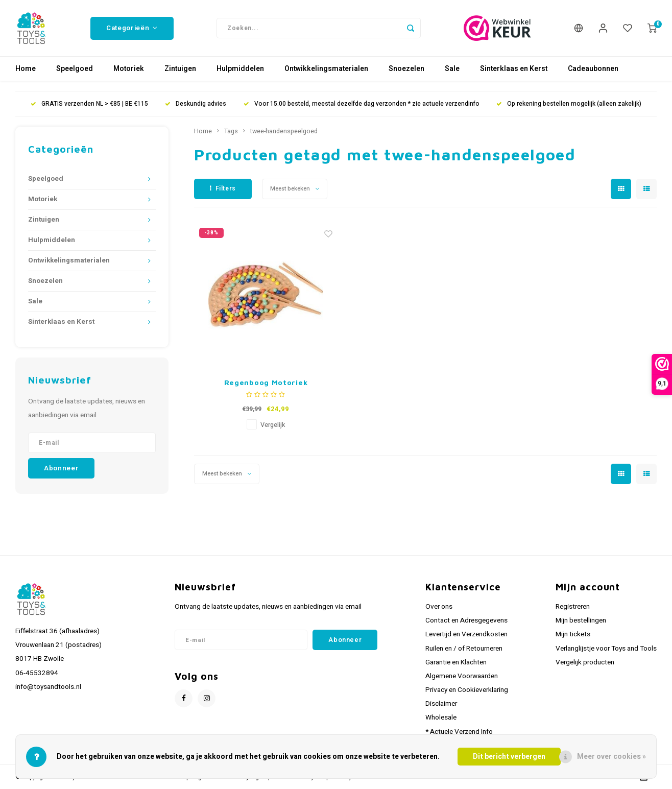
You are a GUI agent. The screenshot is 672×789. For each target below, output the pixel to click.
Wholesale (441, 718)
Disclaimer (441, 704)
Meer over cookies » (611, 757)
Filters (223, 188)
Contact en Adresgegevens (466, 620)
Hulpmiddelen (240, 69)
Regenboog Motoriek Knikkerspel (266, 383)
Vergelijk (273, 425)
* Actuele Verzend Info (459, 732)
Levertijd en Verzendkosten (466, 634)
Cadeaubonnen (593, 69)
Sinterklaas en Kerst (514, 69)
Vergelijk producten (585, 662)
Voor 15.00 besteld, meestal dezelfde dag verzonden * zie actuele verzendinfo (362, 104)
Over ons (439, 607)
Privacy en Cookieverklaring (467, 690)
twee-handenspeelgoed (284, 131)
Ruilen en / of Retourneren (464, 649)
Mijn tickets (573, 634)
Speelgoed (75, 69)
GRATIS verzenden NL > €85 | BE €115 (89, 104)
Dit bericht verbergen (509, 757)
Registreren (573, 607)
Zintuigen (180, 69)
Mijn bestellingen (581, 620)
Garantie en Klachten (456, 662)
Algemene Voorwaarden (462, 676)
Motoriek (129, 69)
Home (26, 69)
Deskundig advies (196, 104)
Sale (452, 69)
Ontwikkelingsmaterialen (326, 69)
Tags (231, 131)
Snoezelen (406, 69)
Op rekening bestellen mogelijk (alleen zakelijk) (569, 104)
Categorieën (132, 28)
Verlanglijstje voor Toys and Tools (606, 649)
